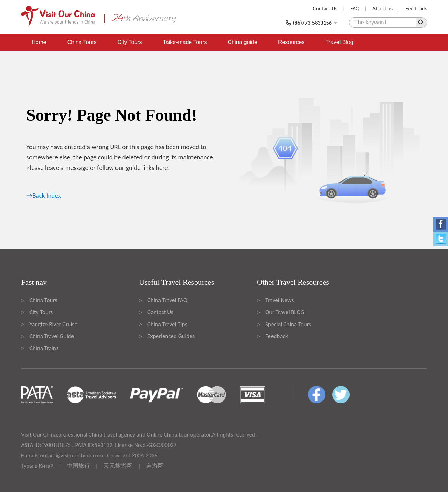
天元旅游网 (118, 466)
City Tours (130, 42)
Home (39, 42)
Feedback (416, 8)
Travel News (279, 300)
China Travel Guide (52, 336)
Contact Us (325, 8)
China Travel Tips (167, 324)
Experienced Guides (171, 336)
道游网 (155, 466)
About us (382, 8)
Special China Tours (288, 324)
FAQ (355, 8)
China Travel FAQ (167, 300)
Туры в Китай (37, 466)
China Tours (82, 42)
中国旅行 (78, 466)
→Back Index (44, 195)
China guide (243, 42)
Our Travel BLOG (285, 312)
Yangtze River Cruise (53, 324)
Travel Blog (339, 42)
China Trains (44, 348)
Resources (291, 42)
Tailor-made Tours (185, 42)
